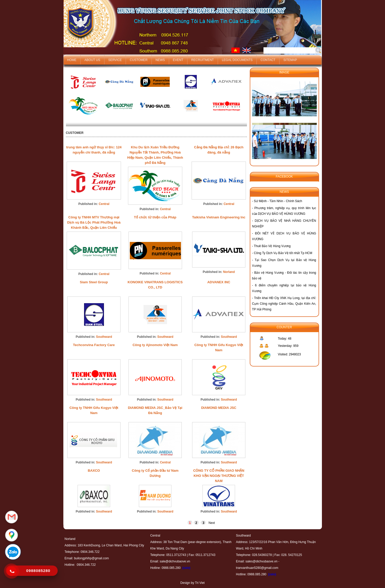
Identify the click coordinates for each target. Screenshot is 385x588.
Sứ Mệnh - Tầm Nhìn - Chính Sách (278, 201)
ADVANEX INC (219, 282)
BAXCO (94, 471)
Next (212, 523)
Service (115, 60)
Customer (139, 60)
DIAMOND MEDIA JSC (219, 408)
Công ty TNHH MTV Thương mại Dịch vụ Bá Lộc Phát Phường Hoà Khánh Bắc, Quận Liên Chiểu (94, 222)
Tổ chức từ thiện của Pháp (155, 217)
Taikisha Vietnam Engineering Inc (219, 217)
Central (104, 204)
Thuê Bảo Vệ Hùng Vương (272, 246)
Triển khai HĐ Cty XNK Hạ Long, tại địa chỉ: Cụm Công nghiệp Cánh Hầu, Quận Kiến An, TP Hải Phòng (284, 304)
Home (72, 60)
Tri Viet (200, 583)
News (160, 60)
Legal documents (237, 60)
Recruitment (203, 60)
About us (92, 60)
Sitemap (290, 60)
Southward (104, 337)
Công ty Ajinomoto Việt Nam (155, 345)
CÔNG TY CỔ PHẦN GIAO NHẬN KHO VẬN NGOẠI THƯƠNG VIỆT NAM (219, 476)
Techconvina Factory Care (94, 345)
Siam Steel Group (94, 282)
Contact (268, 60)
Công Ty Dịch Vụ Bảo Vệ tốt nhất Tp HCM (283, 253)
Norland (229, 272)
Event (178, 60)
